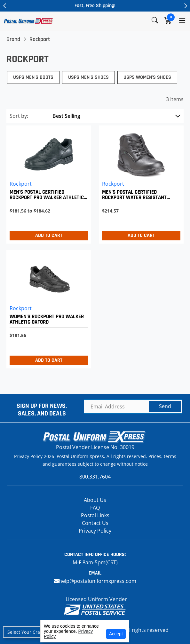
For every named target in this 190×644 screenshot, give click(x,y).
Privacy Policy (95, 531)
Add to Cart (49, 235)
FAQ (95, 508)
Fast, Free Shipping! (95, 6)
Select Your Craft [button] (25, 632)
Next (185, 6)
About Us (95, 500)
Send (165, 406)
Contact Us (95, 523)
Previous (5, 6)
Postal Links (95, 515)
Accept (116, 634)
